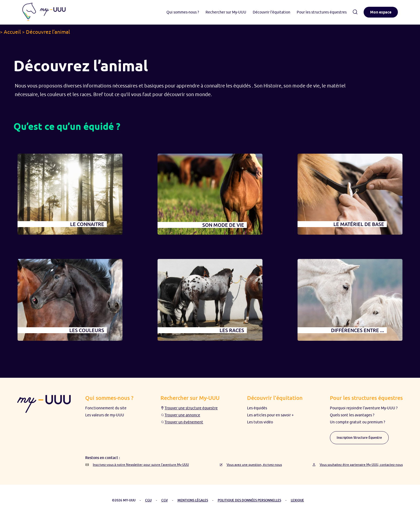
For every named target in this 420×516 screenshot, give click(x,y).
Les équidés (257, 408)
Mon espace (381, 12)
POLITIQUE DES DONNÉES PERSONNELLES (249, 500)
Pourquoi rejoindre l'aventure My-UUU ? (364, 408)
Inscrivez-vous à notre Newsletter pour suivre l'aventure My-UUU (141, 465)
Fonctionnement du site (106, 408)
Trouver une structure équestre (191, 408)
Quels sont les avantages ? (352, 415)
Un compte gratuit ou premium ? (358, 422)
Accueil (12, 32)
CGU (148, 500)
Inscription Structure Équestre (359, 438)
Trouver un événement (184, 422)
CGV (165, 500)
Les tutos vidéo (260, 422)
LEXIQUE (297, 500)
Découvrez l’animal (48, 32)
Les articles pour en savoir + (270, 415)
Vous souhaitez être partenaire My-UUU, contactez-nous (361, 465)
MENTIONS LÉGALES (193, 500)
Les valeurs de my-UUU (105, 415)
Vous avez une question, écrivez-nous (254, 465)
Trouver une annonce (182, 415)
